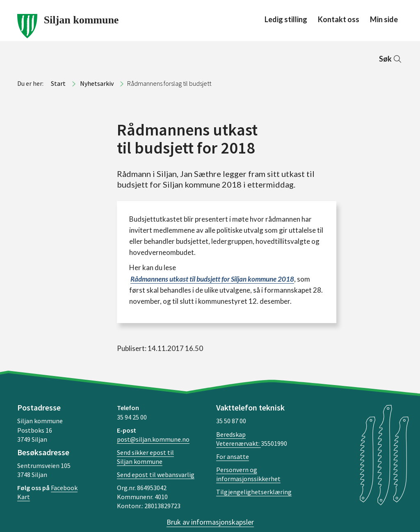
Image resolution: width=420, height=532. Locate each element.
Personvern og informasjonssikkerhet (248, 474)
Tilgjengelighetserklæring (254, 492)
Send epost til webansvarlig (156, 475)
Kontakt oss (339, 19)
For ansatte (233, 456)
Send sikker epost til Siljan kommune (145, 457)
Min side (384, 19)
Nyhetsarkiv (97, 83)
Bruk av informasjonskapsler (210, 522)
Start (58, 83)
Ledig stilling (286, 19)
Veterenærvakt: (239, 443)
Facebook (64, 488)
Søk (391, 59)
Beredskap (231, 434)
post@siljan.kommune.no (153, 439)
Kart (24, 497)
